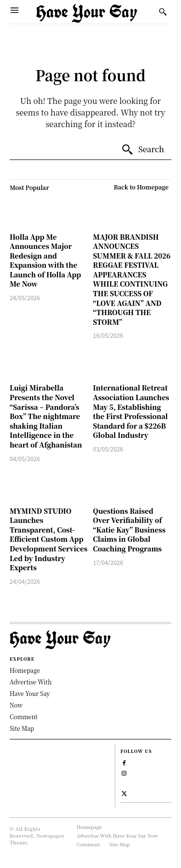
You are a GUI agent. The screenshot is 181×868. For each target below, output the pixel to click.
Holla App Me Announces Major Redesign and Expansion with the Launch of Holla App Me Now (45, 260)
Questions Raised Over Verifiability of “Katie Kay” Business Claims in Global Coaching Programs (129, 530)
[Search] (143, 150)
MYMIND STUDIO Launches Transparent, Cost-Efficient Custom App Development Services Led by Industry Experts (49, 539)
